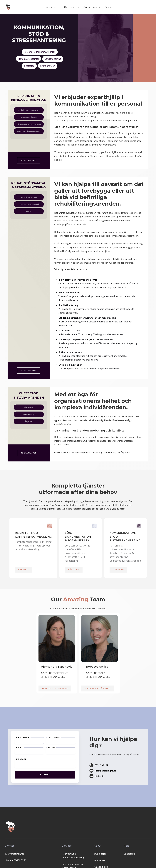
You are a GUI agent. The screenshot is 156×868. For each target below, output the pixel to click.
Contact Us (129, 854)
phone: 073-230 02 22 (16, 860)
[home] (8, 7)
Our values (100, 860)
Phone (41, 751)
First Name (25, 746)
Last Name (42, 746)
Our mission (100, 854)
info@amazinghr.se (15, 854)
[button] (51, 7)
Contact (109, 7)
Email (23, 751)
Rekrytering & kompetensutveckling (73, 856)
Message (24, 758)
